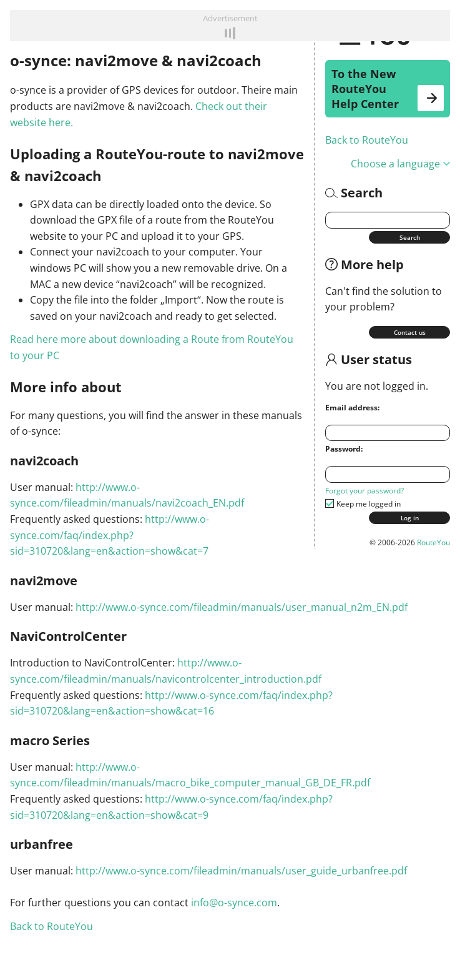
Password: (344, 449)
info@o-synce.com (234, 903)
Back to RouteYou (367, 140)
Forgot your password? (365, 491)
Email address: (352, 408)
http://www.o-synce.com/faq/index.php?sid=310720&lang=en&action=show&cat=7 (110, 535)
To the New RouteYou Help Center (388, 89)
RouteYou (433, 542)
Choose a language (400, 164)
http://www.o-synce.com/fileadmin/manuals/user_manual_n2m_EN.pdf (242, 607)
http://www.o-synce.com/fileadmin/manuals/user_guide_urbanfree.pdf (241, 871)
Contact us (410, 332)
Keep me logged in (369, 504)
